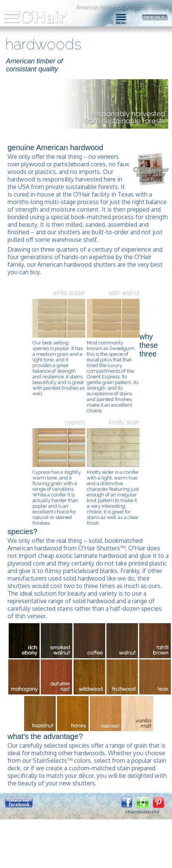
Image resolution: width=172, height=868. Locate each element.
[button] (19, 802)
